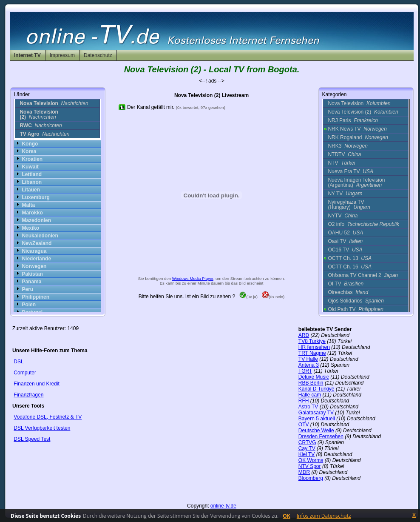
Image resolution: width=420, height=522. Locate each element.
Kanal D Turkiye (316, 389)
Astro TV (308, 407)
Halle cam (310, 395)
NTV (341, 163)
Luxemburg (35, 197)
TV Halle (308, 359)
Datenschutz (98, 55)
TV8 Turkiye (312, 341)
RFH (304, 401)
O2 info (363, 224)
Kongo (30, 144)
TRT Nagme (312, 353)
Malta (28, 205)
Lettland (32, 174)
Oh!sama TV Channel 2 (363, 275)
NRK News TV (357, 129)
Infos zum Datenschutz (324, 516)
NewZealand (37, 243)
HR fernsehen (314, 347)
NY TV (345, 194)
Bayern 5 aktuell (317, 419)
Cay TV (307, 448)
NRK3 (348, 146)
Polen (29, 305)
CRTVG (307, 442)
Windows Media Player (193, 278)
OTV (304, 425)
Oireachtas (348, 292)
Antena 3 (309, 365)
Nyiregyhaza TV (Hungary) (349, 205)
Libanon (32, 182)
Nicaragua (34, 251)
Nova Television (359, 103)
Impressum (62, 55)
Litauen (31, 190)
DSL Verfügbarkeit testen (42, 428)
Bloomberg (311, 478)
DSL (18, 362)
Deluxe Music (314, 377)
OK (287, 516)
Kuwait (30, 167)
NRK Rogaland (358, 137)
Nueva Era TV (350, 171)
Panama (31, 282)
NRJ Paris (353, 120)
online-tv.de (223, 506)
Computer (25, 373)
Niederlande (36, 259)
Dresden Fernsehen (321, 436)
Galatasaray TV (316, 413)
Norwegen (34, 266)
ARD (304, 335)
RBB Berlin (311, 383)
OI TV (346, 284)
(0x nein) (273, 297)
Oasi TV (345, 241)
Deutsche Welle (316, 431)
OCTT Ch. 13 (350, 258)
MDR (304, 472)
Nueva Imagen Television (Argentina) (356, 183)
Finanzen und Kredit (36, 384)
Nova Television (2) (363, 112)
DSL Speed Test (32, 439)
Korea (29, 151)
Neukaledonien (40, 236)
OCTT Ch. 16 (350, 267)
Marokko (32, 213)
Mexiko (30, 228)
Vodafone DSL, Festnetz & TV (48, 417)
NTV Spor (310, 466)
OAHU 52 (345, 233)
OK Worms (311, 460)
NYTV (343, 216)
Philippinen (35, 297)
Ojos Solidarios (356, 301)
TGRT (305, 371)
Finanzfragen (28, 395)
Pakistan (32, 274)
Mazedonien (36, 220)
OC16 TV (345, 250)
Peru (27, 289)
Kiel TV (306, 454)
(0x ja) (248, 297)
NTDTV (344, 154)
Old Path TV (356, 309)
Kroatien (32, 159)
